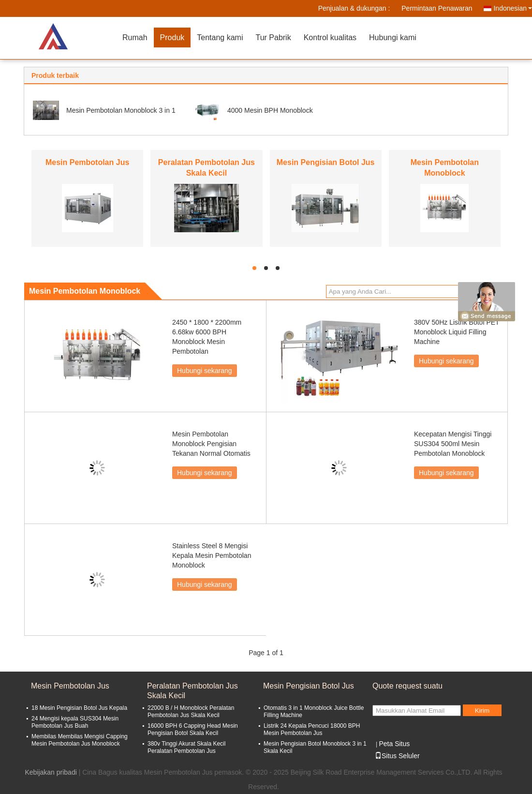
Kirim (482, 711)
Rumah (135, 37)
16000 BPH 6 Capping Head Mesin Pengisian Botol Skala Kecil (193, 729)
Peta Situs (394, 744)
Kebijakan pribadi (51, 772)
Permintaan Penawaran (437, 8)
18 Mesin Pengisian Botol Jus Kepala (79, 708)
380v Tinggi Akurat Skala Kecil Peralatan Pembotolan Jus (186, 747)
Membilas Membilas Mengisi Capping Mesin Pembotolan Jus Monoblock (80, 740)
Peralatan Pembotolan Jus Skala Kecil (192, 691)
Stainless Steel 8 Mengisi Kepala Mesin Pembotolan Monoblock (212, 555)
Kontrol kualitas (330, 37)
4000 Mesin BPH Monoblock (270, 110)
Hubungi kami (393, 37)
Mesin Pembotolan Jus (87, 162)
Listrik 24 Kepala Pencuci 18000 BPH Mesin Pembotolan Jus (312, 729)
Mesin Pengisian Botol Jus (326, 162)
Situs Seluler (397, 756)
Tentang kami (220, 37)
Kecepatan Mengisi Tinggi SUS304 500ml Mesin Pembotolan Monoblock (453, 444)
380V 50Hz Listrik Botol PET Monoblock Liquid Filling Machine (457, 332)
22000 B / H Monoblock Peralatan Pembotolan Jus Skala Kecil (191, 712)
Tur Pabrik (273, 37)
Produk (172, 37)
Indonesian (513, 8)
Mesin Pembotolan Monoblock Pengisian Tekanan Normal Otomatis (211, 444)
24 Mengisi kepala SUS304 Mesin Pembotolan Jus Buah (75, 722)
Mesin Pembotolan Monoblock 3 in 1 (121, 110)
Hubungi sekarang (205, 371)
